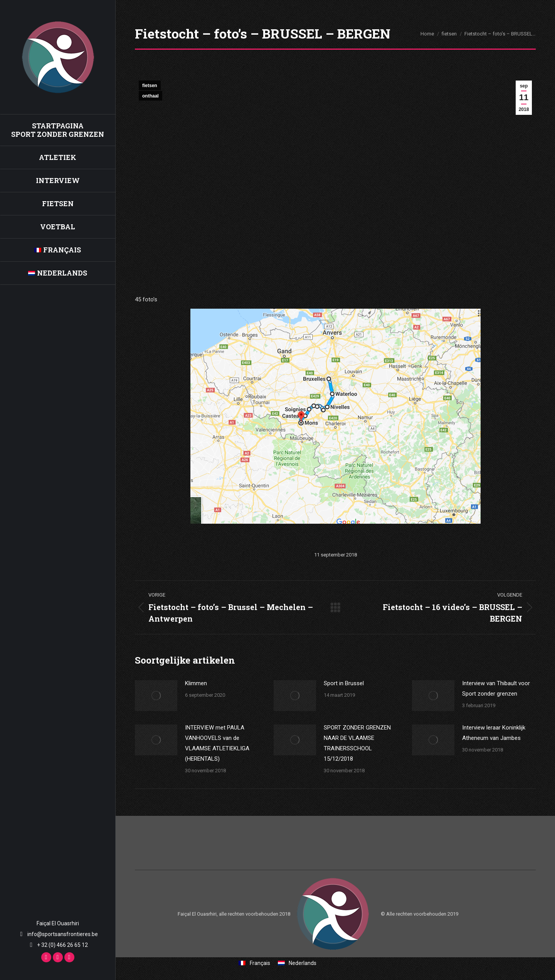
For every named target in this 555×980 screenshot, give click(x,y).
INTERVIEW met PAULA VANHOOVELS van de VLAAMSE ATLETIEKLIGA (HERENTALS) (217, 743)
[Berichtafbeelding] (156, 696)
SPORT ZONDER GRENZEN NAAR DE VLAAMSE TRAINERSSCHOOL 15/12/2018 (357, 743)
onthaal (151, 96)
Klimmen (196, 683)
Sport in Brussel (344, 683)
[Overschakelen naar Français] (58, 250)
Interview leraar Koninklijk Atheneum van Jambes (494, 733)
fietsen (150, 86)
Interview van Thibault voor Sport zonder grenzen (496, 688)
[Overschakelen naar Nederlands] (297, 963)
